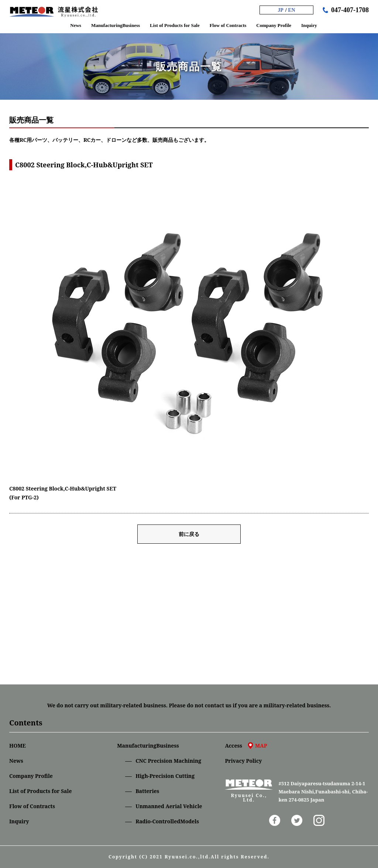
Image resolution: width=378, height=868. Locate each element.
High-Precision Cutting (165, 776)
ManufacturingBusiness (148, 746)
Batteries (147, 791)
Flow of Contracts (32, 806)
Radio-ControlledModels (167, 821)
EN (291, 10)
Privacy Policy (243, 761)
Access (246, 746)
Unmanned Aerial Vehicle (169, 806)
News (16, 761)
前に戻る (189, 534)
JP (281, 10)
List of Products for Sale (40, 791)
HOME (18, 746)
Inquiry (19, 821)
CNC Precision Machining (168, 761)
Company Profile (31, 776)
